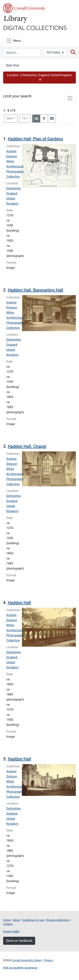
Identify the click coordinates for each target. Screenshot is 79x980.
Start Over (13, 65)
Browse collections (58, 920)
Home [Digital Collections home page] (7, 920)
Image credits (11, 931)
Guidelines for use (33, 920)
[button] (39, 78)
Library (16, 19)
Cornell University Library (27, 960)
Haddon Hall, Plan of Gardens (35, 139)
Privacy (48, 960)
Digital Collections (35, 27)
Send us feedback (19, 941)
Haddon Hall (19, 603)
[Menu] (13, 41)
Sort (10, 118)
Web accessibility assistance (20, 968)
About (16, 920)
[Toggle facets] (70, 98)
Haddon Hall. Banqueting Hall (35, 290)
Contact (8, 924)
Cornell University (24, 8)
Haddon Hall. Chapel (27, 446)
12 (26, 118)
